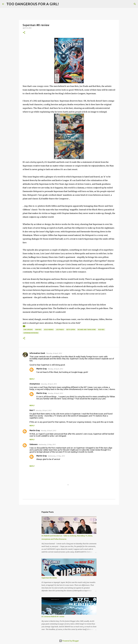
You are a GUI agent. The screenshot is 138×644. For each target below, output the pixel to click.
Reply (32, 379)
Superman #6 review (49, 578)
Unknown (34, 444)
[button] (24, 33)
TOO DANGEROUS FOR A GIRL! (33, 4)
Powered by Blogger (69, 641)
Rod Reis (101, 330)
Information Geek (37, 353)
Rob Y (32, 410)
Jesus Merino (49, 330)
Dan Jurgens (28, 330)
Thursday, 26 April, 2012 (54, 353)
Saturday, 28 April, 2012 (49, 384)
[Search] (62, 4)
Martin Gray (42, 369)
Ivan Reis (38, 330)
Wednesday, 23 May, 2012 (47, 444)
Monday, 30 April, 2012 (55, 369)
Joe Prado (60, 330)
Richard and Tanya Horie (87, 330)
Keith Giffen (71, 330)
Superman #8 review (31, 333)
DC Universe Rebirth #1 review (53, 617)
